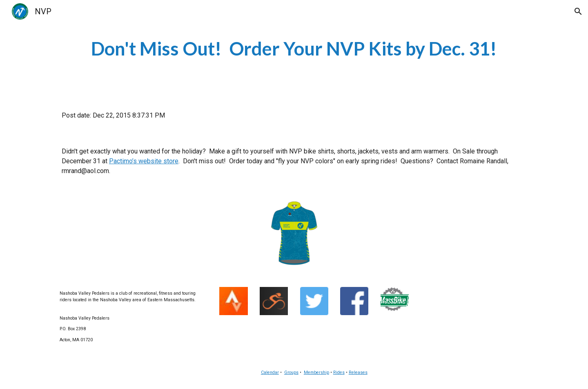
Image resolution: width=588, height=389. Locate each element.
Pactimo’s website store (144, 161)
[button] (578, 11)
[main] (294, 49)
